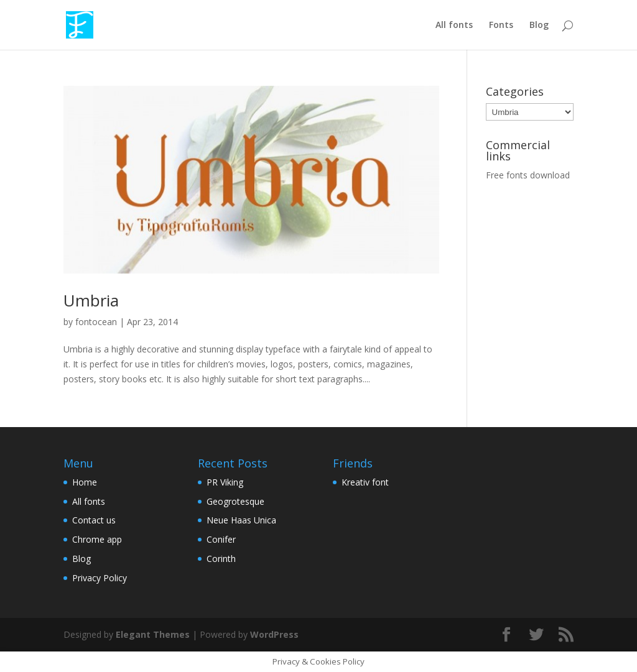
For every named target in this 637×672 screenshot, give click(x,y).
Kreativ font (365, 482)
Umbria (91, 300)
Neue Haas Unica (241, 520)
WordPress (274, 634)
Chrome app (97, 539)
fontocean (96, 322)
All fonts (454, 25)
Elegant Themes (153, 634)
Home (85, 482)
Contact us (94, 520)
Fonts (501, 25)
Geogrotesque (235, 501)
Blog (539, 25)
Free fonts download (528, 175)
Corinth (221, 559)
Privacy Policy (100, 578)
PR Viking (225, 482)
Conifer (221, 539)
